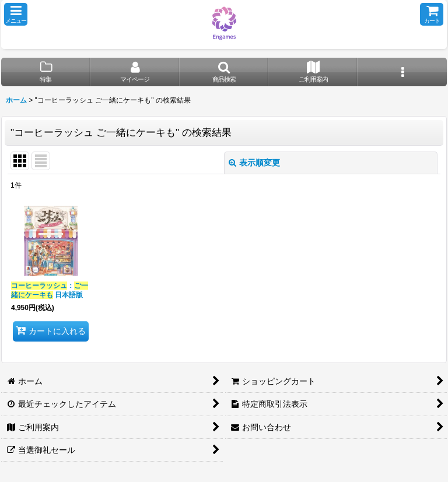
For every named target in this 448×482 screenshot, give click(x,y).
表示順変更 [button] (254, 163)
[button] (16, 14)
